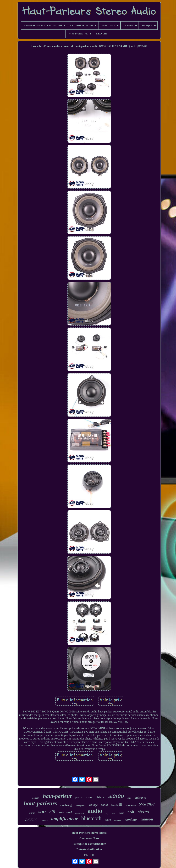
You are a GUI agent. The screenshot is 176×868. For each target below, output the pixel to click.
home (32, 813)
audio (95, 811)
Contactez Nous (89, 838)
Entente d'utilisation (89, 849)
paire (79, 797)
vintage (93, 805)
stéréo (116, 796)
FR (92, 855)
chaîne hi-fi (80, 813)
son (42, 811)
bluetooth (91, 818)
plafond (31, 819)
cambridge (67, 805)
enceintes (131, 805)
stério (121, 813)
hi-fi (107, 813)
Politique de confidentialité (89, 844)
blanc (101, 797)
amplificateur (64, 819)
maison (147, 819)
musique (118, 820)
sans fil (117, 804)
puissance (140, 798)
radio (108, 820)
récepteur (81, 805)
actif (114, 813)
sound (89, 797)
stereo (143, 812)
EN (86, 855)
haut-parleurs (40, 803)
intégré (44, 820)
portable (36, 798)
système (147, 804)
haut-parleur (57, 796)
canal (104, 805)
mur (129, 798)
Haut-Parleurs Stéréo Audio (89, 833)
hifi (52, 812)
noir (131, 812)
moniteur (131, 820)
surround (65, 812)
